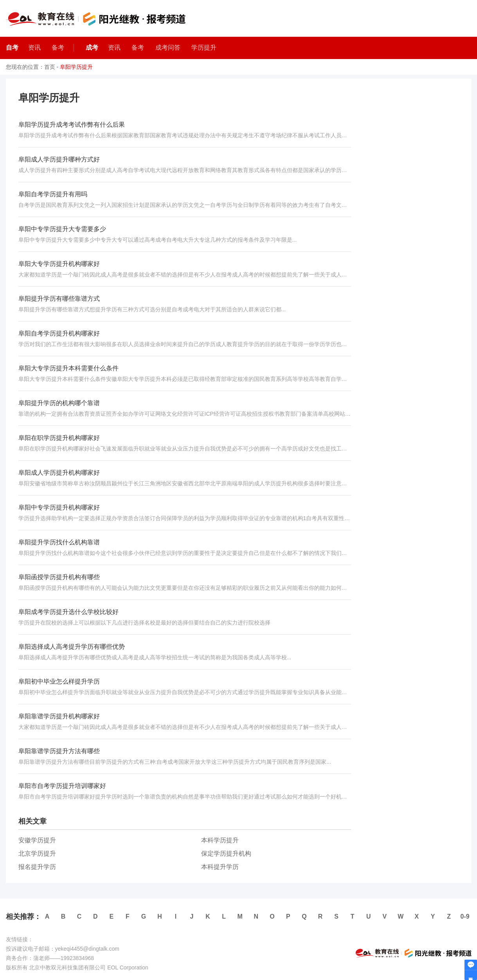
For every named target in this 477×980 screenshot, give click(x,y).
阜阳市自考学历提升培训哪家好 (62, 786)
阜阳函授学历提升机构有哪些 (59, 577)
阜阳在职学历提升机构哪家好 (59, 438)
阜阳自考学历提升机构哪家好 (59, 333)
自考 (12, 48)
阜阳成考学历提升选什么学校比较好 (68, 612)
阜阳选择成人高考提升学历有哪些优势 (72, 647)
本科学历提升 (220, 840)
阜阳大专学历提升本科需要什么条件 (68, 368)
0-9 (465, 916)
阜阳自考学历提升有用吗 (53, 194)
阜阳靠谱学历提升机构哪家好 (59, 716)
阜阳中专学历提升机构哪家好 (59, 507)
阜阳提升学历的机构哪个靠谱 (59, 403)
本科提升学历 (220, 867)
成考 (92, 48)
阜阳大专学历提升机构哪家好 (59, 264)
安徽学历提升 (37, 840)
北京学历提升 (37, 853)
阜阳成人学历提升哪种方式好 (59, 159)
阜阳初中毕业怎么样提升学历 (59, 681)
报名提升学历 (37, 867)
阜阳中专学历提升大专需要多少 (62, 229)
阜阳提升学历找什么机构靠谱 (59, 542)
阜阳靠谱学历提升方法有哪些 (59, 751)
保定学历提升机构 (226, 853)
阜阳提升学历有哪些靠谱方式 (59, 299)
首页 (50, 67)
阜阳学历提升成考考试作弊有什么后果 (72, 125)
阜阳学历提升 (76, 67)
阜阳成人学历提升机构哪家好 (59, 473)
